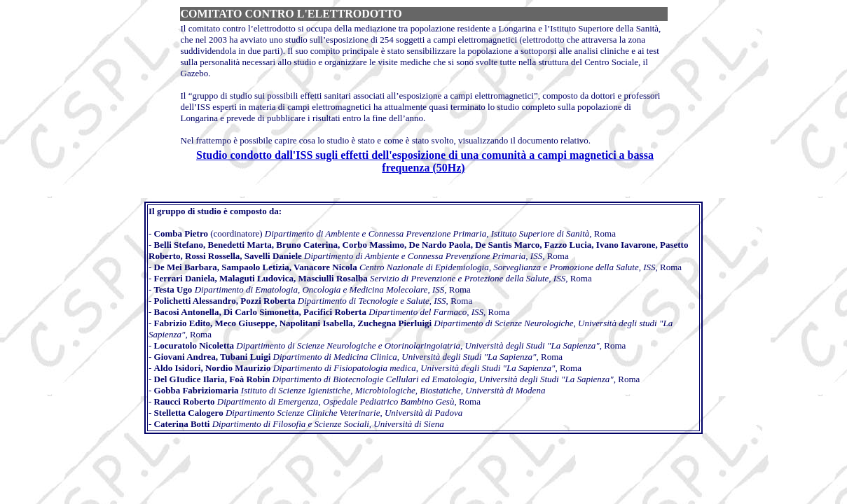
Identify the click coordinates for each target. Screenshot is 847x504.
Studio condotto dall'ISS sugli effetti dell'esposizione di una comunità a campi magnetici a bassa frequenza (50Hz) (425, 161)
